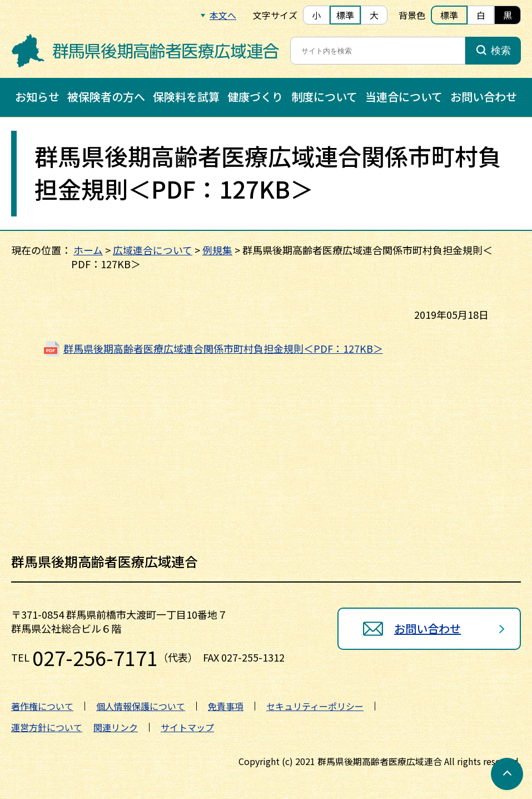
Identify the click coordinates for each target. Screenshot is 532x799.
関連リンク (116, 727)
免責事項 (226, 706)
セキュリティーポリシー (315, 706)
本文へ (223, 15)
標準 (345, 15)
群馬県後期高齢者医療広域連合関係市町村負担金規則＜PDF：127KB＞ (223, 348)
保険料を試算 (186, 97)
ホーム (88, 250)
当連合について (404, 97)
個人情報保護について (141, 706)
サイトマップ (187, 727)
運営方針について (47, 727)
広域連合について (153, 250)
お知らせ (37, 97)
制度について (324, 97)
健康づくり (255, 97)
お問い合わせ (484, 97)
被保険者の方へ (106, 97)
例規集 (217, 250)
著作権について (42, 706)
